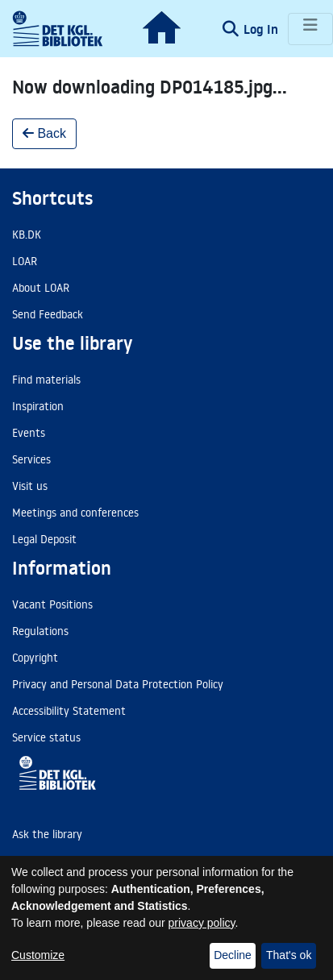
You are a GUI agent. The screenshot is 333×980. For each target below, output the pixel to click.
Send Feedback (48, 314)
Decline (233, 955)
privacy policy (202, 923)
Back (44, 133)
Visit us (30, 486)
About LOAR (41, 288)
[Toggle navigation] (310, 29)
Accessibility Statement (69, 711)
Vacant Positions (52, 604)
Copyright (35, 658)
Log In (262, 29)
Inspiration (38, 406)
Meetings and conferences (75, 513)
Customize (38, 955)
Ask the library (47, 834)
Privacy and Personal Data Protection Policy (118, 684)
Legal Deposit (44, 539)
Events (29, 433)
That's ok (289, 955)
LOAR (25, 261)
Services (31, 459)
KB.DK (27, 235)
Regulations (40, 631)
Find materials (46, 380)
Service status (46, 737)
